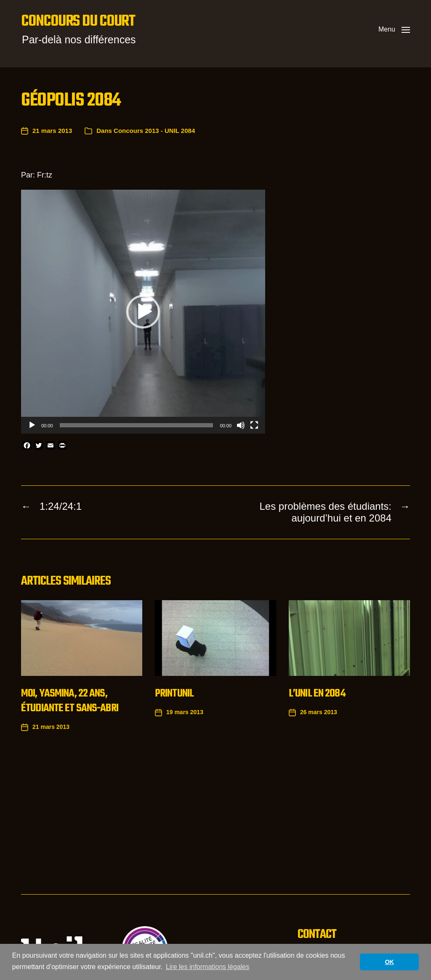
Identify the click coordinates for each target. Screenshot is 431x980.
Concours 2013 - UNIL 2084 (154, 131)
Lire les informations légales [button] (208, 967)
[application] (143, 312)
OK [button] (389, 962)
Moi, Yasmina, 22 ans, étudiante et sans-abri (70, 701)
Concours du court (78, 22)
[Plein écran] (254, 425)
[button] (394, 29)
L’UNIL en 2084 (317, 694)
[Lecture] (32, 425)
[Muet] (241, 425)
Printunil (174, 694)
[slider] (137, 425)
